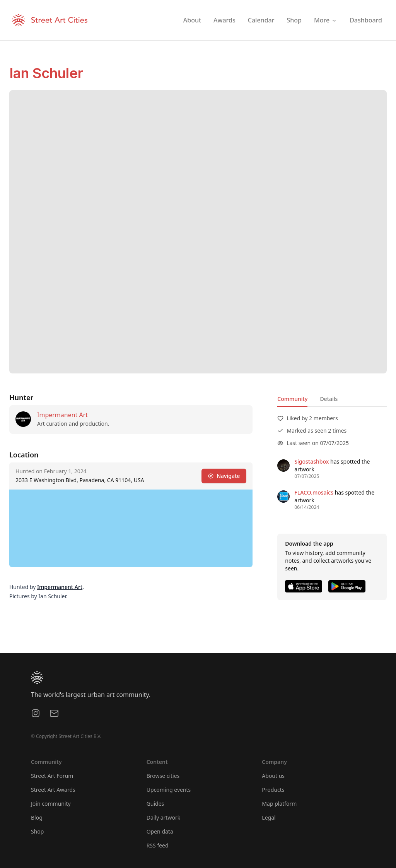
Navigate (224, 476)
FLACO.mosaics (314, 492)
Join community (51, 804)
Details (329, 399)
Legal (269, 817)
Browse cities (163, 776)
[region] (131, 528)
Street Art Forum (52, 776)
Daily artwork (164, 817)
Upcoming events (169, 790)
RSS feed (158, 845)
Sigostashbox (312, 461)
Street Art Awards (53, 790)
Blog (37, 817)
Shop (37, 831)
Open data (160, 831)
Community (292, 399)
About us (273, 776)
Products (273, 790)
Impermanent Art (62, 415)
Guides (155, 804)
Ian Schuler (46, 73)
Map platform (279, 804)
